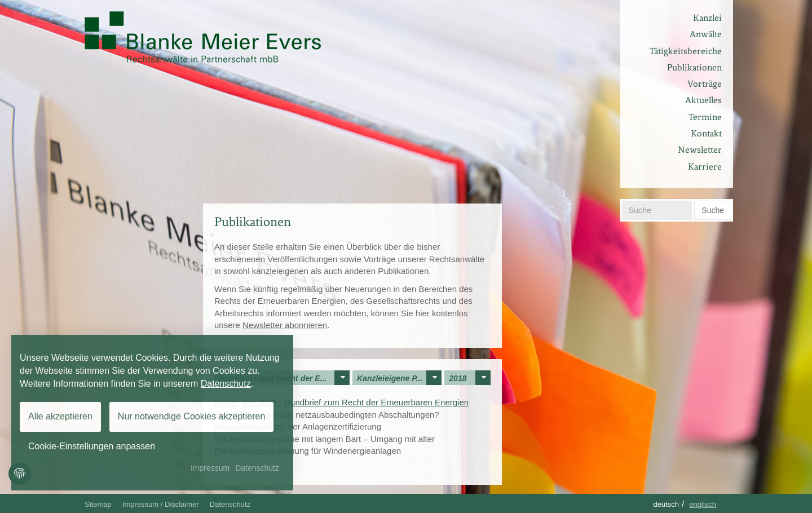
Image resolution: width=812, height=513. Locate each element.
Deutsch (666, 504)
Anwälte (706, 34)
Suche (713, 210)
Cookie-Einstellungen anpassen (92, 446)
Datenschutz (230, 504)
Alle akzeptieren (60, 416)
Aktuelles (703, 100)
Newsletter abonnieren (285, 325)
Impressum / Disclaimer (161, 504)
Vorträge (705, 84)
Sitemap (98, 504)
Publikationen (694, 67)
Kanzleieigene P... (399, 378)
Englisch (703, 504)
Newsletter (700, 150)
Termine (705, 117)
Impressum (210, 468)
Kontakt (706, 133)
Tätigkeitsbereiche (686, 51)
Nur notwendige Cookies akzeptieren (191, 416)
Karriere (705, 167)
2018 (470, 378)
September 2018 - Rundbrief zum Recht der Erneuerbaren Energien (341, 402)
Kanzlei (707, 18)
